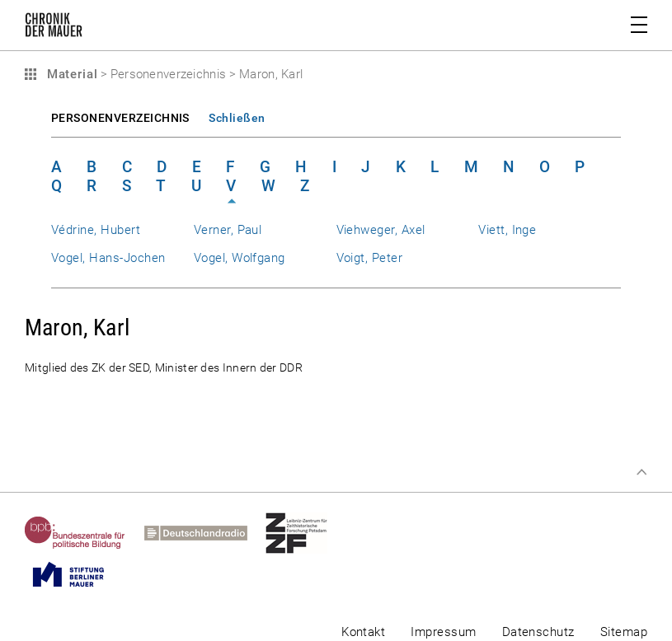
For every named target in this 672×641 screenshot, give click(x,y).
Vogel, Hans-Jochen (108, 258)
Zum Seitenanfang (641, 472)
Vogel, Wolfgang (240, 258)
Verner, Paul (228, 230)
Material (70, 74)
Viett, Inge (507, 230)
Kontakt (363, 632)
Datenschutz (538, 632)
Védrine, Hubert (96, 230)
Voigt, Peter (370, 258)
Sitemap (624, 632)
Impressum (443, 632)
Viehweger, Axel (381, 230)
